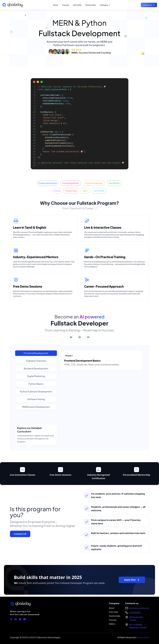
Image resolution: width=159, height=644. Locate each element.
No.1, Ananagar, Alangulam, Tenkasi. (138, 626)
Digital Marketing (36, 376)
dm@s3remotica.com (139, 608)
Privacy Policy (143, 637)
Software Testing (36, 399)
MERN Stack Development (36, 407)
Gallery (112, 624)
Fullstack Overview (36, 361)
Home (56, 5)
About (112, 608)
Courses (66, 5)
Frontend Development (36, 353)
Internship (77, 5)
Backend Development (36, 368)
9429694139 (135, 612)
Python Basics (36, 384)
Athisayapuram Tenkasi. (136, 618)
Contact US (20, 534)
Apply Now (132, 580)
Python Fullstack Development (36, 391)
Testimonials (91, 5)
